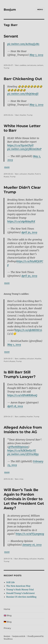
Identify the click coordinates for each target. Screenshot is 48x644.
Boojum (10, 10)
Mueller (23, 115)
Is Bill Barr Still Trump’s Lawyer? (20, 374)
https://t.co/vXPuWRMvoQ (22, 395)
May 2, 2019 (36, 105)
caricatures (31, 65)
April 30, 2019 (29, 232)
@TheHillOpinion (18, 447)
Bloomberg (24, 559)
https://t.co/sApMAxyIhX (21, 221)
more (7, 167)
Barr (17, 65)
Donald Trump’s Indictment (21, 593)
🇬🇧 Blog (8, 615)
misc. (22, 479)
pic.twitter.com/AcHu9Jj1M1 (23, 44)
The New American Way (18, 586)
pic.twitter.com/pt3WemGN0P (24, 149)
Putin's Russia (9, 361)
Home (7, 609)
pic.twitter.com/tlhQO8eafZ (23, 94)
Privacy (7, 628)
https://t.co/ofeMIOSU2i (28, 330)
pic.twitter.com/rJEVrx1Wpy (23, 454)
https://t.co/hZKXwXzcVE (22, 451)
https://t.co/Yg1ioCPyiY (20, 145)
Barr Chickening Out (23, 79)
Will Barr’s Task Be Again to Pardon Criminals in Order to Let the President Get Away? (24, 499)
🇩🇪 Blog (8, 622)
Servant (11, 36)
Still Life (10, 582)
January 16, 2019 (32, 545)
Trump (7, 68)
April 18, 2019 (15, 406)
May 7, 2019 (36, 55)
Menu (40, 9)
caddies (23, 65)
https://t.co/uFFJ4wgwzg (30, 534)
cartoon (40, 65)
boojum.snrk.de (19, 636)
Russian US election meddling (21, 597)
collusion (23, 174)
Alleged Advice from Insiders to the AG (23, 430)
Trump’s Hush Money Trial (20, 590)
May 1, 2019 (14, 345)
